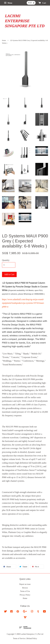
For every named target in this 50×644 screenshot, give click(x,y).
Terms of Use (25, 591)
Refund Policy (32, 638)
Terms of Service (19, 638)
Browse (25, 588)
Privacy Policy (25, 595)
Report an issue (25, 584)
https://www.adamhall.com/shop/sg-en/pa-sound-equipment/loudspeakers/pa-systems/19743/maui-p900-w (23, 303)
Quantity (6, 260)
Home (4, 40)
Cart (42, 3)
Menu (8, 3)
